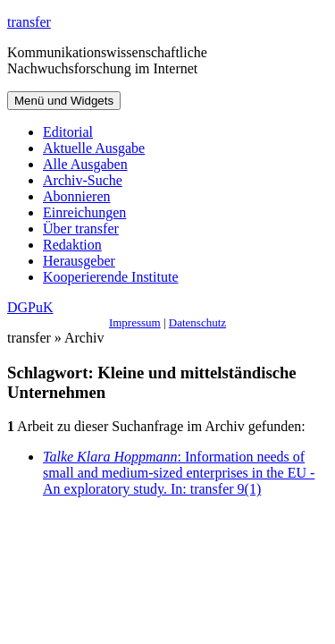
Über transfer (81, 229)
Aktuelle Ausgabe (94, 148)
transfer (29, 22)
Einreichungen (84, 212)
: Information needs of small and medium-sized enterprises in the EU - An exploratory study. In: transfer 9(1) (179, 473)
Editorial (68, 132)
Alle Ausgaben (85, 164)
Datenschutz (197, 322)
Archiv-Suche (83, 180)
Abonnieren (77, 196)
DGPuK (30, 307)
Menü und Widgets (64, 101)
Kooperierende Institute (111, 277)
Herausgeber (79, 261)
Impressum (135, 322)
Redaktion (72, 245)
